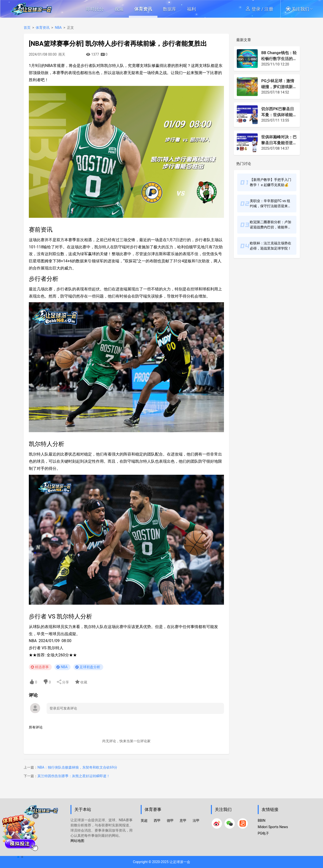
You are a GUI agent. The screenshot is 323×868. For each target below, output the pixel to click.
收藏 (81, 682)
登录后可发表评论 (63, 708)
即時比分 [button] (95, 9)
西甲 (157, 821)
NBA (58, 28)
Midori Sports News (273, 827)
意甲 (183, 821)
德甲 (170, 821)
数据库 (170, 9)
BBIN (262, 821)
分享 (63, 682)
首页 (27, 28)
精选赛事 (42, 667)
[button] (301, 9)
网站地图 (77, 841)
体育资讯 (143, 9)
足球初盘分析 (90, 667)
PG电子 (263, 833)
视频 (119, 9)
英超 (144, 821)
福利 (191, 9)
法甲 (196, 821)
